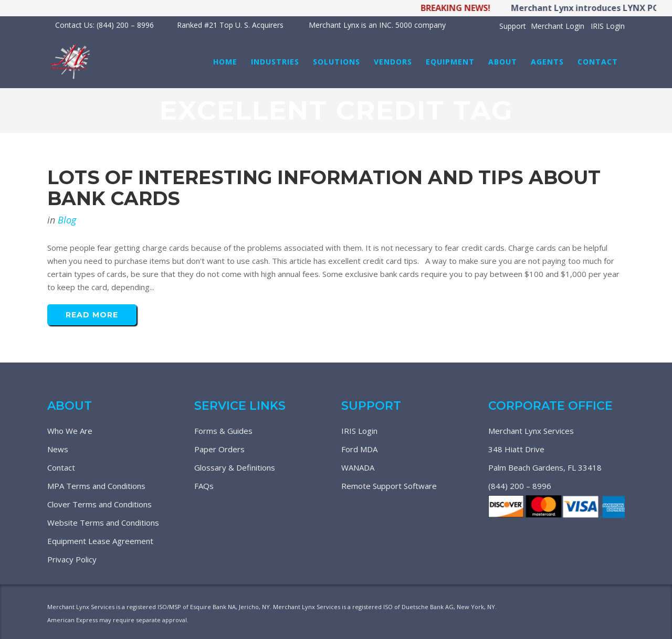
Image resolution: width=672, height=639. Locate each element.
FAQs (204, 486)
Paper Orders (219, 449)
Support (513, 26)
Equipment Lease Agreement (100, 541)
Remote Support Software (389, 486)
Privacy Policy (72, 559)
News (58, 449)
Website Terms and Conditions (103, 523)
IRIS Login (608, 26)
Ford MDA (359, 449)
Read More (92, 315)
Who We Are (70, 431)
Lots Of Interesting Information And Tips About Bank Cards (324, 188)
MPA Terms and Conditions (96, 486)
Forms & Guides (223, 431)
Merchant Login (558, 26)
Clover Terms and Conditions (99, 504)
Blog (67, 220)
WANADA (358, 467)
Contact (61, 467)
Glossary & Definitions (235, 467)
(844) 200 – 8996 (520, 486)
